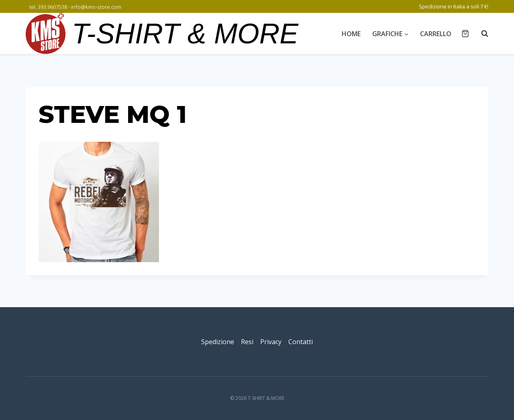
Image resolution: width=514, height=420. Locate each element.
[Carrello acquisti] (465, 34)
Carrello (436, 34)
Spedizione (218, 342)
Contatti (301, 342)
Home (351, 34)
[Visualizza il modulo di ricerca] (481, 34)
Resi (247, 342)
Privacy (271, 342)
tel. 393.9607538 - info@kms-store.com (75, 7)
